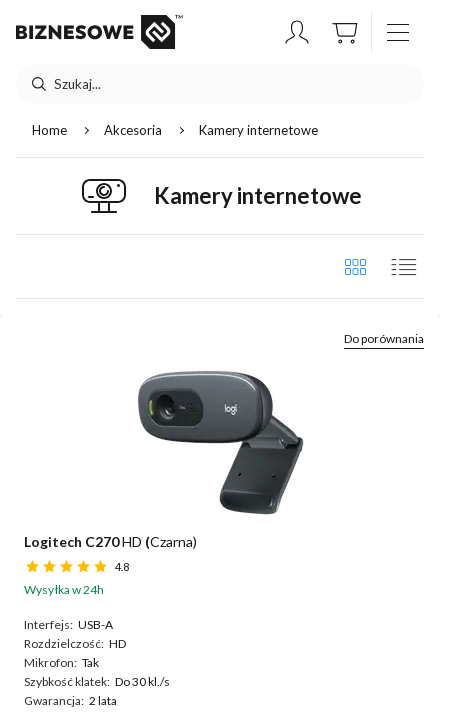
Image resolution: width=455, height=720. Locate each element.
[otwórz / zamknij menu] (398, 32)
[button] (297, 32)
